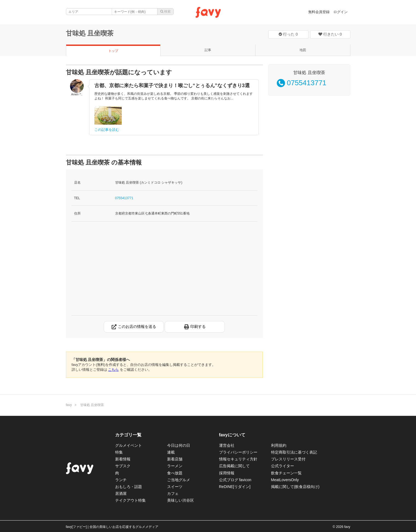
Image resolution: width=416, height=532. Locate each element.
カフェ (173, 493)
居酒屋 (121, 493)
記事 (208, 50)
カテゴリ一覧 (128, 435)
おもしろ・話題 (129, 487)
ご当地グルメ (179, 480)
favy (69, 405)
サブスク (123, 466)
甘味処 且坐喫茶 (90, 33)
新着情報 (123, 459)
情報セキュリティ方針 (238, 459)
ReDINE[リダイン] (235, 487)
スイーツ (175, 487)
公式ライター (283, 466)
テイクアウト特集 (130, 500)
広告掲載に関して (234, 466)
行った (288, 34)
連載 (171, 452)
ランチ (121, 480)
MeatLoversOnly (285, 480)
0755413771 (124, 198)
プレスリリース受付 (288, 459)
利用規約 (279, 445)
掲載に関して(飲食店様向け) (295, 487)
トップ (113, 51)
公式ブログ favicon (235, 480)
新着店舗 (175, 459)
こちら (113, 370)
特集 (119, 452)
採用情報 (227, 473)
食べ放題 (175, 473)
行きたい (330, 34)
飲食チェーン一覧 (286, 473)
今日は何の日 (179, 445)
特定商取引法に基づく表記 (294, 452)
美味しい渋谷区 (181, 500)
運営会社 (227, 445)
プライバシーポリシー (238, 452)
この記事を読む (107, 130)
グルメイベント (129, 445)
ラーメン (175, 466)
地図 (303, 50)
